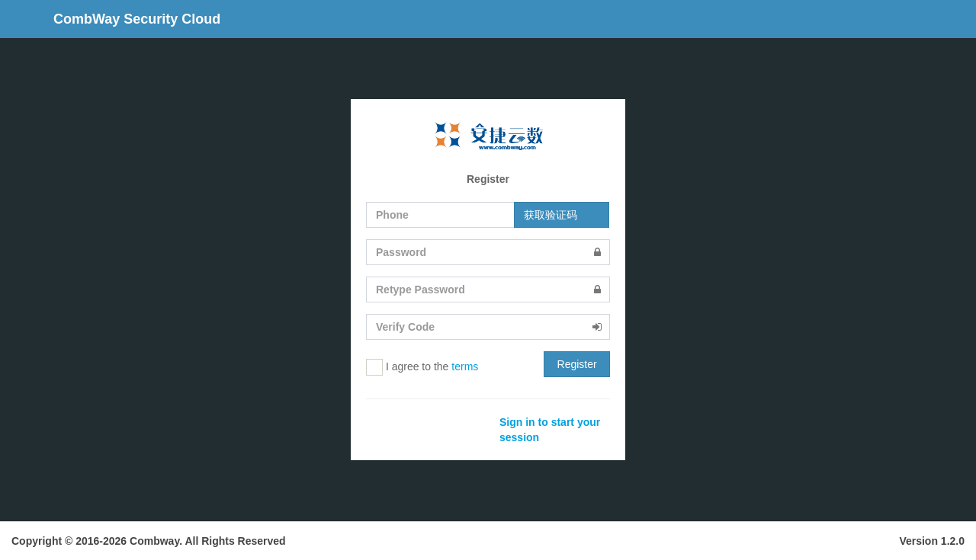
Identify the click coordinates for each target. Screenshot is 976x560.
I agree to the (422, 367)
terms (465, 366)
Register (577, 364)
